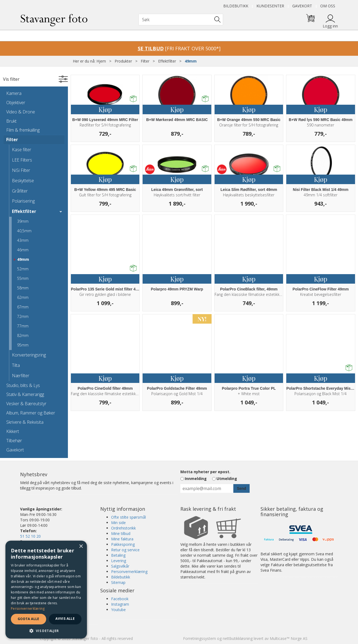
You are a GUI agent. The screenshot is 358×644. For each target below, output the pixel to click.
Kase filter (22, 150)
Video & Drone (21, 112)
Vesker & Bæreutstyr (26, 404)
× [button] (81, 547)
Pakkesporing (123, 544)
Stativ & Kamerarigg (25, 394)
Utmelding (227, 479)
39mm (23, 221)
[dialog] (46, 590)
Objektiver (16, 103)
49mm (191, 61)
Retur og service (125, 550)
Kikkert (13, 431)
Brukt (11, 121)
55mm (23, 278)
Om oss (328, 6)
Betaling (118, 555)
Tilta (16, 365)
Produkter (123, 61)
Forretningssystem (200, 638)
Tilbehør (14, 441)
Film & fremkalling (23, 130)
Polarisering (23, 201)
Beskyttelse (23, 181)
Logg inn (330, 26)
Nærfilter (21, 376)
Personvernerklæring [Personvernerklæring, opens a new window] (28, 609)
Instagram (120, 604)
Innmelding (196, 479)
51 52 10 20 (30, 536)
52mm (23, 269)
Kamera (14, 93)
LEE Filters (22, 160)
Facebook (120, 599)
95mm (23, 345)
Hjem (101, 61)
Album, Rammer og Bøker (31, 413)
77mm (23, 326)
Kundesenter (270, 6)
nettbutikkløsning (238, 638)
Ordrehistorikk (123, 528)
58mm (23, 288)
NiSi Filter (21, 170)
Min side (118, 523)
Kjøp (105, 109)
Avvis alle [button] (65, 619)
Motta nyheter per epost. (205, 472)
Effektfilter (167, 61)
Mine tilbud (121, 533)
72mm (23, 316)
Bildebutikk (236, 6)
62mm (23, 297)
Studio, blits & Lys (23, 385)
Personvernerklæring (129, 572)
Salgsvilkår (120, 566)
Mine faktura (122, 539)
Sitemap (118, 582)
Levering (119, 561)
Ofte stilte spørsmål (128, 517)
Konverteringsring (29, 355)
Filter (145, 61)
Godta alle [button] (29, 619)
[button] (46, 631)
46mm (23, 250)
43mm (23, 240)
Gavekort (302, 6)
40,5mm (24, 231)
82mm (23, 335)
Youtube (118, 610)
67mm (23, 307)
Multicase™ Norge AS (289, 638)
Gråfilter (20, 191)
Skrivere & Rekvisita (25, 422)
